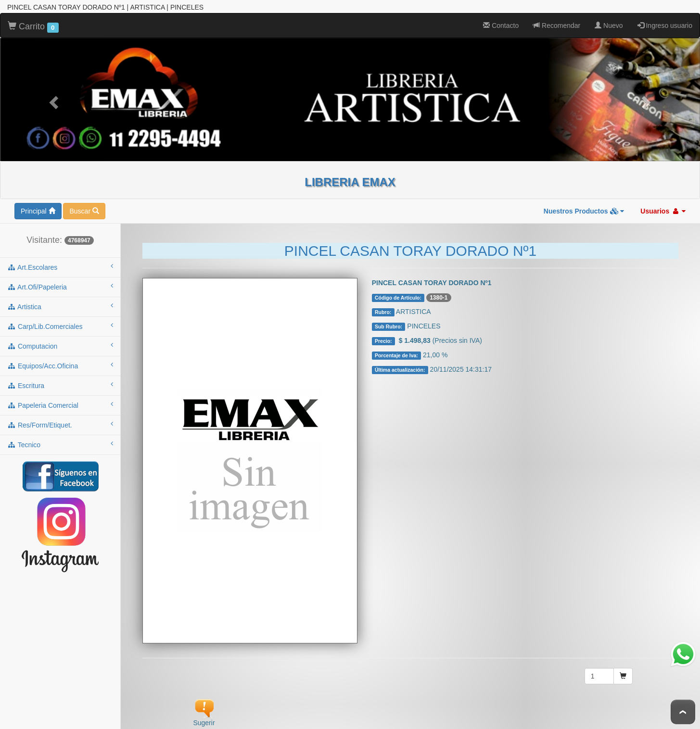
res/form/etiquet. (60, 423)
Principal (38, 209)
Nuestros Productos (584, 209)
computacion (60, 344)
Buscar (84, 209)
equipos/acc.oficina (60, 364)
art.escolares (60, 265)
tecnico (60, 442)
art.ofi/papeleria (60, 285)
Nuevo (609, 24)
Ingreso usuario (665, 24)
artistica (60, 304)
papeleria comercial (60, 403)
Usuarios (663, 209)
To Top (683, 712)
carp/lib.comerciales (60, 324)
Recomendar (557, 24)
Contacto (501, 24)
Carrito (33, 25)
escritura (60, 383)
